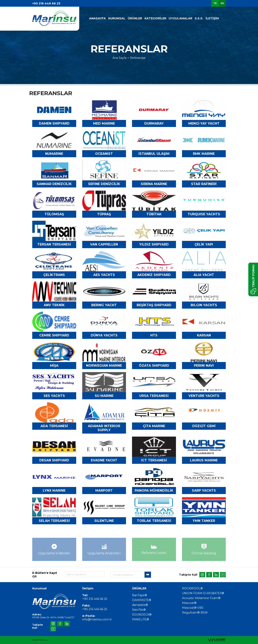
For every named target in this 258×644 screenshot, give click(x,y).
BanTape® (139, 595)
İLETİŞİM (212, 18)
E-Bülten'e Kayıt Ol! (45, 575)
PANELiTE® (140, 619)
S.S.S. (199, 18)
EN (222, 3)
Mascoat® (189, 603)
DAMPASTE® (142, 600)
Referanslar (138, 58)
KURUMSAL (117, 18)
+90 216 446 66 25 (46, 3)
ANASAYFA (97, 18)
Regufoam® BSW (195, 613)
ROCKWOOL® (192, 588)
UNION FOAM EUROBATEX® (203, 593)
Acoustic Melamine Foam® (201, 598)
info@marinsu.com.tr (97, 619)
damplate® (140, 605)
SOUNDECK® (142, 615)
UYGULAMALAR (180, 18)
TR (215, 3)
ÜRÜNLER (135, 18)
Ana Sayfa (119, 58)
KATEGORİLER (155, 18)
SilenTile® (139, 610)
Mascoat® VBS (193, 608)
